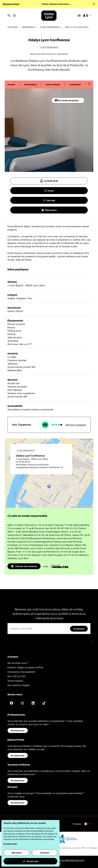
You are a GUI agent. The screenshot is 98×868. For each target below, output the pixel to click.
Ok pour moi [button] (30, 861)
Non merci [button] (17, 853)
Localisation (75, 84)
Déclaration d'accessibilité (21, 672)
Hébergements (29, 27)
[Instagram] (22, 703)
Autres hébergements (50, 27)
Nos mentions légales (19, 685)
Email (49, 191)
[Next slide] (89, 84)
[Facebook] (11, 703)
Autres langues (15, 681)
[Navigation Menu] (9, 16)
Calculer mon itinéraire (24, 566)
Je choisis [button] (45, 853)
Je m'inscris (79, 629)
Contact (11, 84)
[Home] (49, 16)
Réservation (49, 210)
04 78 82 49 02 (49, 181)
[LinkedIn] (33, 703)
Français (81, 824)
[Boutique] (79, 16)
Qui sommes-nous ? (18, 663)
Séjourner (12, 27)
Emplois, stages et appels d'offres (25, 667)
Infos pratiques (53, 84)
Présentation (30, 84)
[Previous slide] (85, 84)
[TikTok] (44, 703)
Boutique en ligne (11, 4)
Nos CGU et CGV (17, 676)
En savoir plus (18, 730)
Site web (49, 200)
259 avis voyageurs (76, 425)
